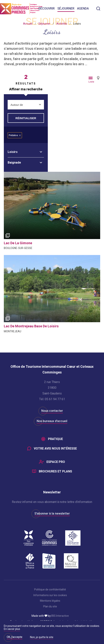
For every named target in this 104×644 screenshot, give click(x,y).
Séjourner (66, 9)
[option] (52, 205)
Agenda (83, 9)
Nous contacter (52, 411)
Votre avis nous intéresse (55, 449)
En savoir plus (12, 629)
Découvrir (47, 9)
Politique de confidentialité (50, 590)
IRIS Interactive (60, 616)
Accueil (28, 24)
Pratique (55, 439)
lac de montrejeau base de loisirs (31, 326)
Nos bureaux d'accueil (52, 421)
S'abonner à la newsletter (52, 514)
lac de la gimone (18, 243)
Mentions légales (50, 601)
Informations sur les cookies (50, 595)
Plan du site (50, 607)
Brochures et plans (55, 471)
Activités (62, 24)
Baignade (14, 163)
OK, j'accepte (15, 637)
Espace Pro (56, 462)
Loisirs (13, 152)
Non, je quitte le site (42, 638)
